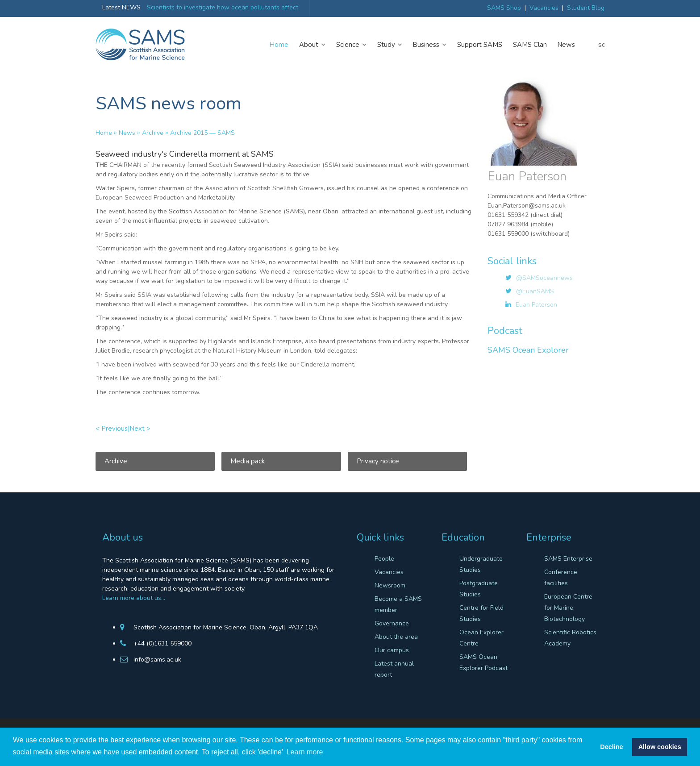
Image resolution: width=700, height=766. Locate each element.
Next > (140, 429)
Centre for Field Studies (481, 613)
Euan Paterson (536, 305)
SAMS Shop (504, 8)
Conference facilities (561, 578)
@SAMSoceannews (544, 278)
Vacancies (544, 8)
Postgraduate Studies (479, 589)
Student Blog (586, 8)
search (601, 45)
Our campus (392, 650)
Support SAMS (480, 45)
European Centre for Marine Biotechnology (568, 608)
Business (430, 45)
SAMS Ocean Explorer (528, 350)
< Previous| (112, 429)
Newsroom (390, 585)
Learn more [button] (305, 752)
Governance (392, 623)
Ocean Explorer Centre (481, 638)
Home (279, 45)
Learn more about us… (134, 598)
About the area (396, 637)
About (312, 45)
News (566, 45)
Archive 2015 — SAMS (202, 133)
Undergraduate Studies (481, 564)
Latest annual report (394, 669)
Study (390, 45)
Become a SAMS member (398, 604)
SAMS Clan (530, 45)
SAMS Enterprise (568, 559)
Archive (153, 133)
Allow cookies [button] (660, 747)
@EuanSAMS (535, 291)
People (384, 559)
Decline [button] (611, 747)
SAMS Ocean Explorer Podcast (483, 662)
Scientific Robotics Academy (570, 638)
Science (351, 45)
